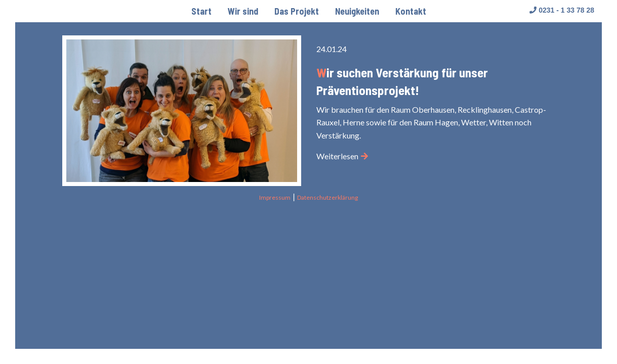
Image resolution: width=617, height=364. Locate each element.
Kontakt (411, 11)
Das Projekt (297, 11)
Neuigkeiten (357, 11)
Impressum (275, 197)
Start (201, 11)
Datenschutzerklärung (327, 197)
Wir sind (243, 11)
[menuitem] (201, 11)
